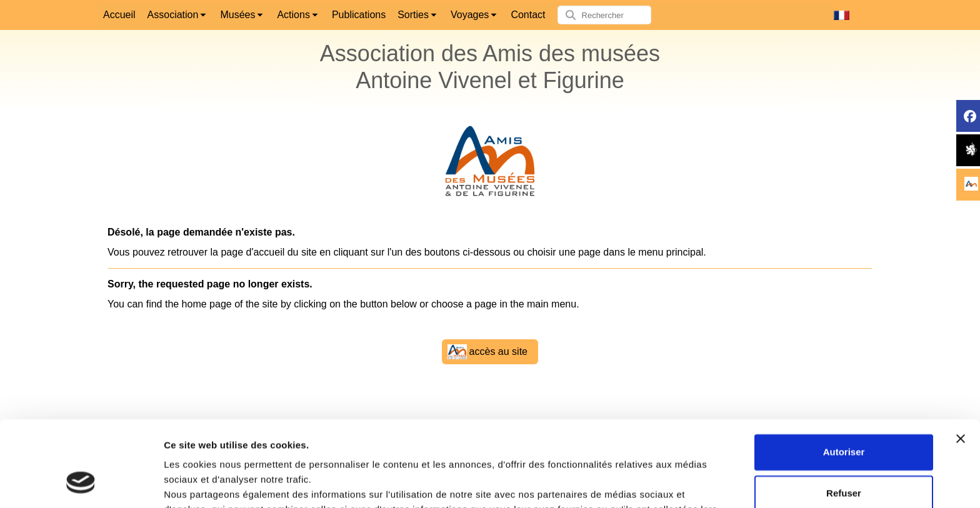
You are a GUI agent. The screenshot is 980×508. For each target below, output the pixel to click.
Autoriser (844, 376)
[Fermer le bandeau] (961, 363)
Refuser (844, 417)
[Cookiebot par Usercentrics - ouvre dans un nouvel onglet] (81, 484)
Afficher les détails (206, 483)
